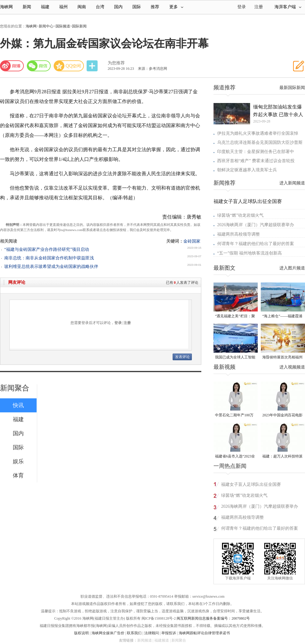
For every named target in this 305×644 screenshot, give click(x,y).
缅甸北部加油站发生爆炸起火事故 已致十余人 (278, 111)
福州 (63, 7)
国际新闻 (79, 26)
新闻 (27, 7)
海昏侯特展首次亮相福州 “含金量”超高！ (282, 358)
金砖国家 (192, 241)
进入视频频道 (292, 367)
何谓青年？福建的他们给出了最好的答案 (256, 244)
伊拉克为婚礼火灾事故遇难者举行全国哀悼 (258, 133)
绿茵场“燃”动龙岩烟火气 (240, 215)
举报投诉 (169, 633)
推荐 (155, 7)
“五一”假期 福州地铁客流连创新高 (249, 253)
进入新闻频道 (292, 183)
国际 (137, 7)
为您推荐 (116, 63)
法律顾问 (152, 633)
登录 (118, 323)
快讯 (18, 405)
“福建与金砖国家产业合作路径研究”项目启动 (47, 249)
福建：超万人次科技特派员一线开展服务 (282, 457)
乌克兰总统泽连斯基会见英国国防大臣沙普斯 (260, 142)
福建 (45, 7)
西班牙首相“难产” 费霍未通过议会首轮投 (256, 161)
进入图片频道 (292, 268)
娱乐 (18, 461)
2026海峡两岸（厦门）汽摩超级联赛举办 (256, 225)
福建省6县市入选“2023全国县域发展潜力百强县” (235, 457)
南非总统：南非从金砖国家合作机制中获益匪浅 (49, 258)
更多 (176, 7)
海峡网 (6, 7)
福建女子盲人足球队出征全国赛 (248, 201)
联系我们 (134, 633)
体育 (18, 475)
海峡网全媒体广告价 (108, 633)
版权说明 (81, 633)
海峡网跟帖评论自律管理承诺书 (204, 633)
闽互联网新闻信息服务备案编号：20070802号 (213, 618)
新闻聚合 (15, 388)
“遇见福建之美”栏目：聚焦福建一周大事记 (235, 317)
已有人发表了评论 (182, 283)
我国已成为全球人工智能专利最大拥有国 (235, 358)
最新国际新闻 (292, 88)
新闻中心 (46, 26)
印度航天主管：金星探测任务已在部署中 (256, 152)
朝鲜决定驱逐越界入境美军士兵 (247, 170)
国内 (118, 7)
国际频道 (63, 26)
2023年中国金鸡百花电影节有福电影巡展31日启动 (282, 416)
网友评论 (17, 282)
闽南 (82, 7)
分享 (93, 66)
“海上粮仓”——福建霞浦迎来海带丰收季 (282, 317)
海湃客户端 (288, 7)
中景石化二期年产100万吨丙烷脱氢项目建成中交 (235, 416)
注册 (259, 7)
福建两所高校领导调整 (239, 234)
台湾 (100, 7)
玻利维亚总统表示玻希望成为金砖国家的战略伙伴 (51, 267)
